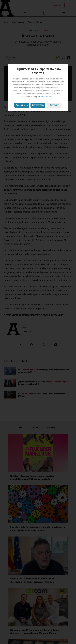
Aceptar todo (22, 105)
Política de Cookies (47, 97)
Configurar (54, 105)
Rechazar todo (38, 105)
